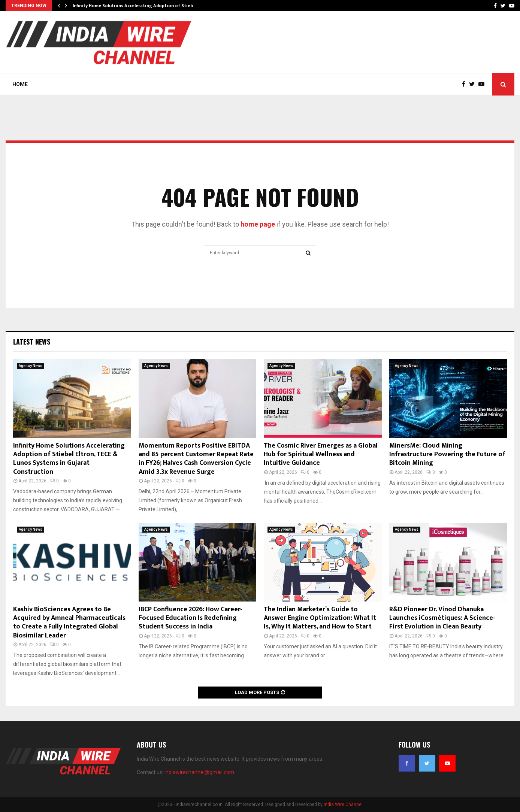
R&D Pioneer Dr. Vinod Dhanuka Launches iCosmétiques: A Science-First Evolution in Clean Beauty (442, 618)
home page (258, 224)
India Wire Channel (343, 805)
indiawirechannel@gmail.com (199, 772)
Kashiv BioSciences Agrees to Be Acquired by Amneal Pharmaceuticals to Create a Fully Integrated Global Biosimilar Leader (69, 622)
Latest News (32, 342)
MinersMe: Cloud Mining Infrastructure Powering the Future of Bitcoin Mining (447, 455)
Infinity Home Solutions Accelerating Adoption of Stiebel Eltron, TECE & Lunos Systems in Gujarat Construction (69, 459)
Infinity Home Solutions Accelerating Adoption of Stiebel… (137, 6)
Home (20, 84)
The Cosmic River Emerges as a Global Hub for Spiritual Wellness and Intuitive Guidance (321, 455)
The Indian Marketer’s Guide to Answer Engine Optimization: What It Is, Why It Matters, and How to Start (320, 618)
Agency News (31, 366)
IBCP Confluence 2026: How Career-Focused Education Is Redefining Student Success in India (191, 618)
